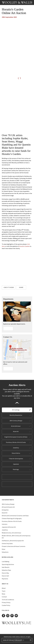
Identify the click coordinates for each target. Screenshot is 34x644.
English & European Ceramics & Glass (16, 437)
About (4, 588)
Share (21, 287)
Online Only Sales (7, 543)
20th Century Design (16, 421)
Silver (4, 549)
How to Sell (5, 576)
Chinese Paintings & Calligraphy (12, 518)
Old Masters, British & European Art (13, 541)
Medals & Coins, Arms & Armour (11, 533)
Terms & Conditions (8, 600)
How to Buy (5, 573)
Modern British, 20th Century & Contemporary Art (16, 537)
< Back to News (9, 287)
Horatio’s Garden (24, 246)
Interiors (5, 524)
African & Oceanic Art (8, 507)
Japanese (16, 464)
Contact (4, 597)
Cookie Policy (6, 605)
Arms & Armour (16, 426)
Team (4, 591)
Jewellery (16, 448)
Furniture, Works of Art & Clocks (16, 442)
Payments (5, 579)
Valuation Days (6, 570)
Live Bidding (6, 562)
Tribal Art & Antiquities (16, 459)
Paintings (16, 469)
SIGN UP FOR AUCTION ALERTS (14, 640)
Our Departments (8, 500)
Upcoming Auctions (8, 564)
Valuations (5, 552)
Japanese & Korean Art (9, 527)
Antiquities (5, 510)
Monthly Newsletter (16, 415)
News (3, 594)
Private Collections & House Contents (14, 546)
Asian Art (16, 431)
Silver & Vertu (16, 453)
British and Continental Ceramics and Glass (15, 516)
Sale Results (6, 567)
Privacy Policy (6, 602)
